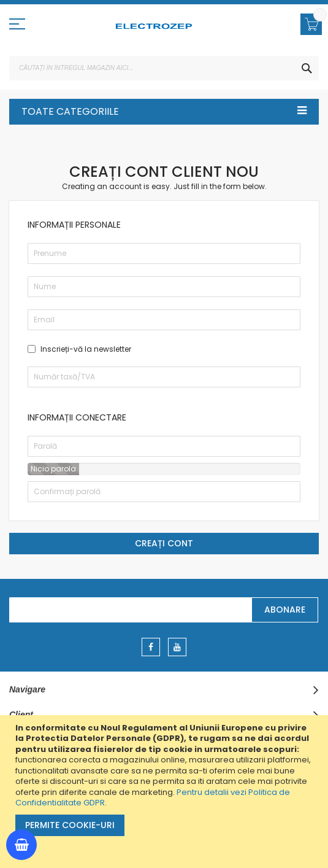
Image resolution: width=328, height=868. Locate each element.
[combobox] (164, 68)
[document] (166, 792)
